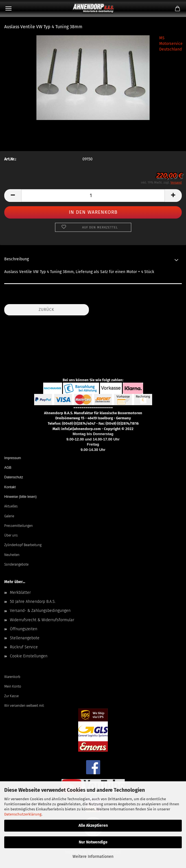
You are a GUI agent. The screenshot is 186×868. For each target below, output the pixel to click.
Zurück (46, 310)
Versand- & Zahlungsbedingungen (40, 611)
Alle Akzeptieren (93, 826)
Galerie (9, 516)
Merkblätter (20, 593)
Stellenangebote (25, 638)
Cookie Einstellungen (29, 656)
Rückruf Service (24, 647)
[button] (13, 196)
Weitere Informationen (93, 857)
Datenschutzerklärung (23, 814)
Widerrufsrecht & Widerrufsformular (42, 620)
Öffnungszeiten (24, 629)
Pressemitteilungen (18, 526)
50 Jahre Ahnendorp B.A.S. (33, 602)
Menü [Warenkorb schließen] (8, 8)
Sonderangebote (16, 564)
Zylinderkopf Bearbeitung (23, 545)
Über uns (11, 535)
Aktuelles (11, 506)
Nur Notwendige (93, 842)
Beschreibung (17, 259)
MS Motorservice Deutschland (171, 44)
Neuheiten (12, 555)
